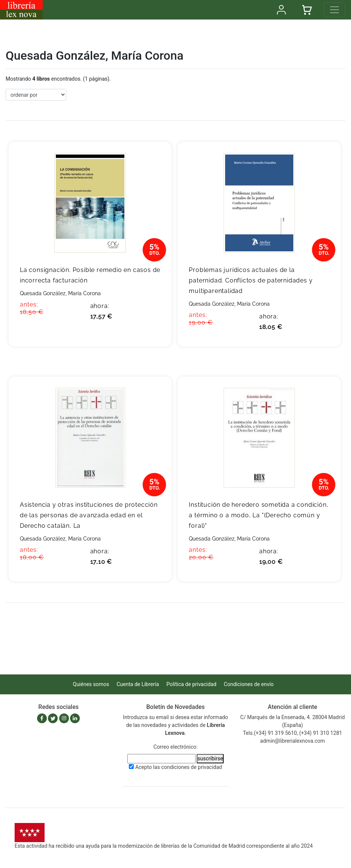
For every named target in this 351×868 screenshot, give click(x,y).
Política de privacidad (191, 684)
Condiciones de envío (249, 684)
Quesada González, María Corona (60, 293)
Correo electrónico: (176, 747)
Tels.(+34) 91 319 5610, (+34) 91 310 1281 (292, 733)
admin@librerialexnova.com (292, 741)
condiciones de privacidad (191, 767)
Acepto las (179, 767)
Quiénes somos (91, 684)
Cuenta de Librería (138, 684)
